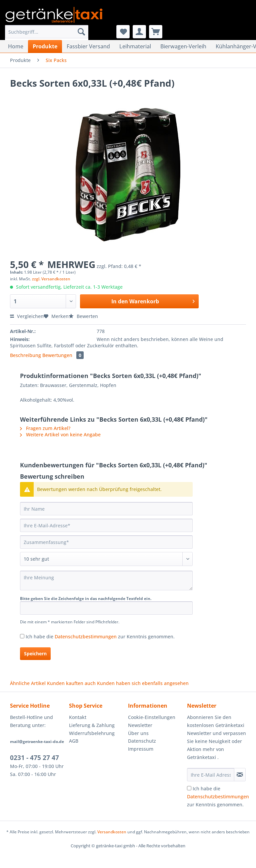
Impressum (141, 749)
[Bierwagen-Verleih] (183, 46)
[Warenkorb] (156, 32)
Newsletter (140, 725)
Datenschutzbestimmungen (86, 636)
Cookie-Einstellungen (152, 717)
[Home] (16, 46)
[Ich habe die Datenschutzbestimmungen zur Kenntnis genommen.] (22, 636)
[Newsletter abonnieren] (240, 775)
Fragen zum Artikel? (45, 428)
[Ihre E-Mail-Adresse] (106, 525)
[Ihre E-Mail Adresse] (211, 775)
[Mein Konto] (139, 32)
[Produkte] (45, 46)
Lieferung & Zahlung (92, 725)
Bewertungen (63, 355)
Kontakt (78, 717)
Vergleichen (27, 316)
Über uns (138, 733)
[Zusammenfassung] (106, 542)
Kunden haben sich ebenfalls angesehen (143, 683)
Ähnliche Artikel (28, 683)
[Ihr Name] (106, 509)
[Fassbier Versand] (88, 46)
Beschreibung (25, 355)
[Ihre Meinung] (106, 580)
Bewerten (83, 316)
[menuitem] (47, 35)
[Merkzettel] (123, 32)
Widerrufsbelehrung (92, 733)
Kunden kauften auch (71, 683)
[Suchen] (81, 32)
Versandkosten (112, 832)
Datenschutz (142, 741)
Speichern (35, 653)
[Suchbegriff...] (47, 32)
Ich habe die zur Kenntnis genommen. (100, 636)
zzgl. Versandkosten (51, 279)
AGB (74, 741)
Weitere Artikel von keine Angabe (60, 434)
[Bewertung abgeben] (106, 559)
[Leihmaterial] (135, 46)
